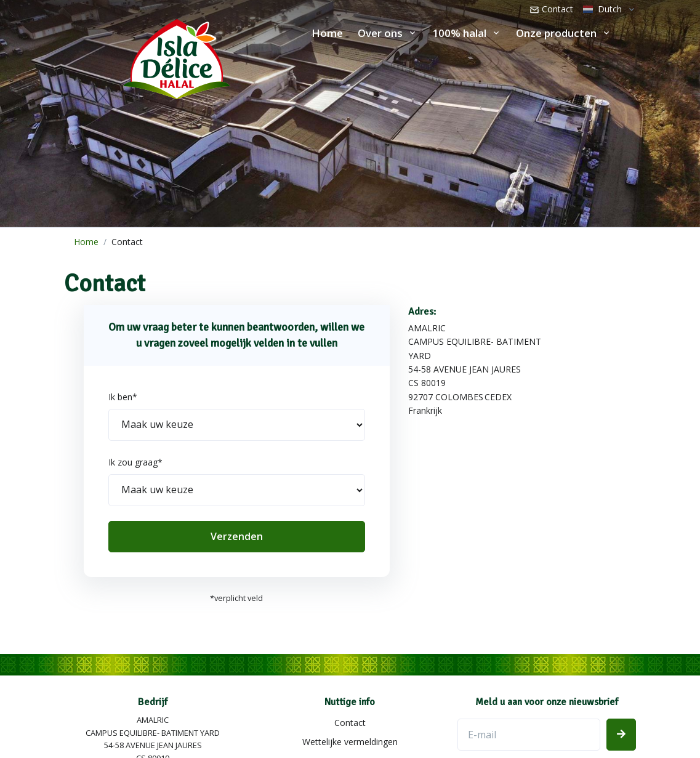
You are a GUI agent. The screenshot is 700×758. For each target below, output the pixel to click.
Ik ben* (123, 397)
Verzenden (237, 536)
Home (327, 33)
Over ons (380, 33)
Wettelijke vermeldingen (350, 742)
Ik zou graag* (135, 462)
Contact (551, 9)
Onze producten (556, 33)
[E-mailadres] (529, 735)
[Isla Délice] (115, 56)
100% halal (459, 33)
